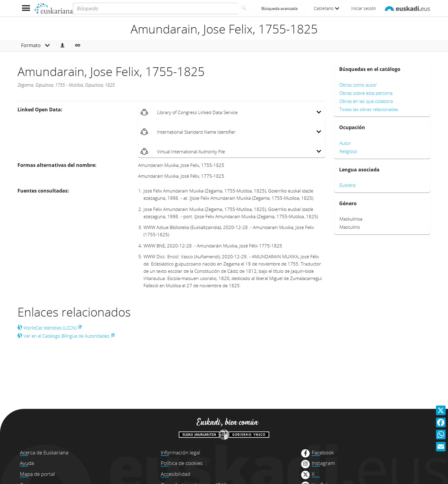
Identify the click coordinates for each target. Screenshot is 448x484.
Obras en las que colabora (366, 101)
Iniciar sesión (364, 8)
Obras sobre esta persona (366, 93)
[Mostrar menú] (26, 8)
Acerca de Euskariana (44, 452)
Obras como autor (358, 85)
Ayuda (27, 463)
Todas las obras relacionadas (369, 109)
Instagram (323, 463)
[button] (62, 46)
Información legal (180, 452)
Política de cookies (182, 463)
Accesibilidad (175, 474)
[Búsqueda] (155, 8)
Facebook (323, 453)
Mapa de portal (37, 474)
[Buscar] (244, 8)
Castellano (327, 8)
